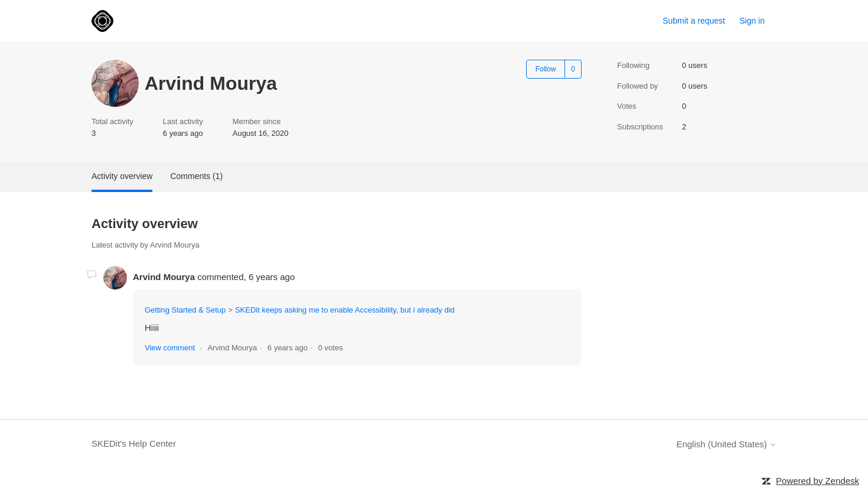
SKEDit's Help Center (134, 443)
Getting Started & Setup (185, 310)
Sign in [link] (752, 21)
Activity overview (122, 176)
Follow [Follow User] (546, 69)
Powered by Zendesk (818, 481)
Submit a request (694, 21)
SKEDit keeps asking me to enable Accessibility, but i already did (345, 310)
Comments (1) (196, 176)
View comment (170, 348)
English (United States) (726, 444)
